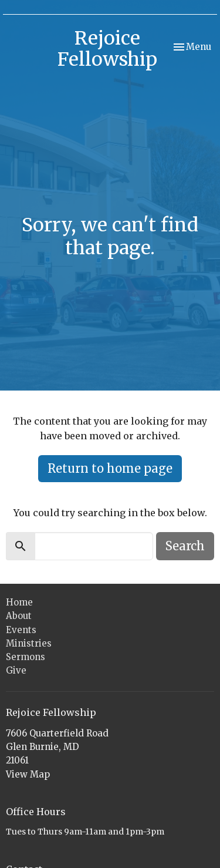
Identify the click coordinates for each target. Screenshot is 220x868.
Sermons (26, 657)
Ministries (29, 643)
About (19, 616)
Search (185, 546)
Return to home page (110, 468)
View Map (28, 774)
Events (21, 630)
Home (19, 602)
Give (16, 670)
